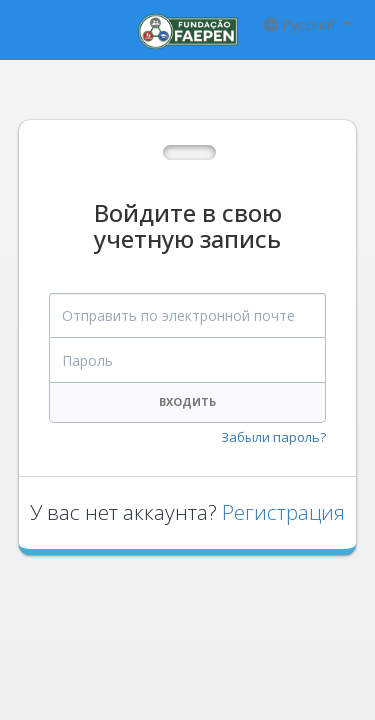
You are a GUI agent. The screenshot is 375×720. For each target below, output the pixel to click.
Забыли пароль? (273, 437)
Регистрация (283, 512)
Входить (187, 401)
